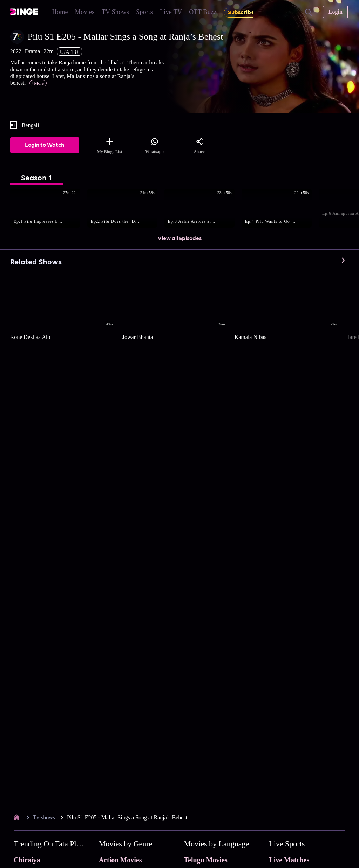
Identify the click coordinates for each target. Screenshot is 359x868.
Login (336, 12)
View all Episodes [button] (180, 239)
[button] (49, 209)
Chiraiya (27, 860)
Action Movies (120, 860)
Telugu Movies (206, 860)
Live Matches (289, 860)
